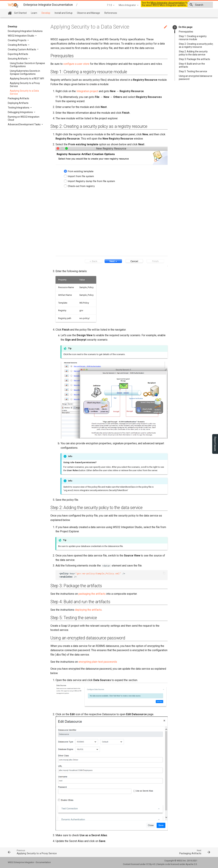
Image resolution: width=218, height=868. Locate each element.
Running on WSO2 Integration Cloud (24, 118)
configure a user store (76, 64)
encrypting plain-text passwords (98, 662)
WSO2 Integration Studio (21, 36)
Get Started (20, 13)
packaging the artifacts (92, 594)
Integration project (87, 91)
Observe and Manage (88, 13)
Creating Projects (17, 40)
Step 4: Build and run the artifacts (192, 65)
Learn (34, 13)
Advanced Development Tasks (24, 124)
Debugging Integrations (21, 112)
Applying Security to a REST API (27, 79)
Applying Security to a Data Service (24, 92)
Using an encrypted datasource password (196, 78)
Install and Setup (64, 13)
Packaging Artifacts (18, 98)
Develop (46, 13)
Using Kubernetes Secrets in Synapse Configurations (25, 72)
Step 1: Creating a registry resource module (193, 38)
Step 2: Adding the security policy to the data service (193, 53)
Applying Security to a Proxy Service (25, 85)
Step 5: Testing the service (193, 71)
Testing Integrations (19, 108)
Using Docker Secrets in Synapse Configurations (27, 65)
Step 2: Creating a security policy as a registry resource (196, 45)
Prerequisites (186, 32)
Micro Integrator (103, 5)
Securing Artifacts (18, 59)
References (111, 13)
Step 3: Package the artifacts (194, 59)
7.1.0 (85, 5)
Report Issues (215, 444)
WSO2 (180, 861)
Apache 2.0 (191, 864)
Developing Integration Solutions (25, 31)
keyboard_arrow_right (175, 27)
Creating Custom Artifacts (22, 49)
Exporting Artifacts (18, 54)
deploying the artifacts (88, 610)
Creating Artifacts (18, 45)
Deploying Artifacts (18, 103)
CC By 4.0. (151, 864)
